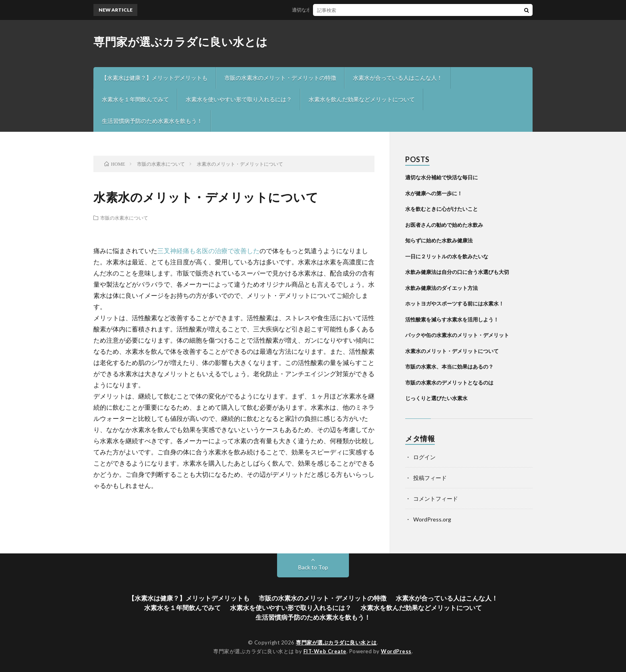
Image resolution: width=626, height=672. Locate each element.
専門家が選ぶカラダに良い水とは (181, 42)
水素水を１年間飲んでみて (135, 99)
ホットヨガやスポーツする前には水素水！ (455, 303)
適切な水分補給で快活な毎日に (329, 10)
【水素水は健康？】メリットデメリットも (155, 78)
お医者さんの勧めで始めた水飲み (444, 225)
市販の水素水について (124, 218)
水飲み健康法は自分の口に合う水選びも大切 (457, 272)
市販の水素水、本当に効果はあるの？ (449, 367)
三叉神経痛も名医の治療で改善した (208, 251)
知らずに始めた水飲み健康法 (439, 240)
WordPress (396, 651)
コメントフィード (436, 499)
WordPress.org (432, 519)
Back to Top (313, 567)
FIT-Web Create (325, 651)
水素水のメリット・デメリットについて (452, 351)
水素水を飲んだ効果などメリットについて (362, 99)
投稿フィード (430, 478)
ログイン (424, 457)
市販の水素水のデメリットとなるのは (449, 383)
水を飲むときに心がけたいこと (442, 209)
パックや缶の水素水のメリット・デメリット (457, 335)
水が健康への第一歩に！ (434, 193)
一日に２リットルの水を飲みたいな (447, 256)
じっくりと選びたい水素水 (436, 398)
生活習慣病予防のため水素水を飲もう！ (152, 121)
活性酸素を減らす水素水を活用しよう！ (452, 319)
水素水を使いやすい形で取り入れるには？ (239, 99)
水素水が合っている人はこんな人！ (398, 78)
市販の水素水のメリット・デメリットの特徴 (280, 78)
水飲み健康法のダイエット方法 (442, 288)
